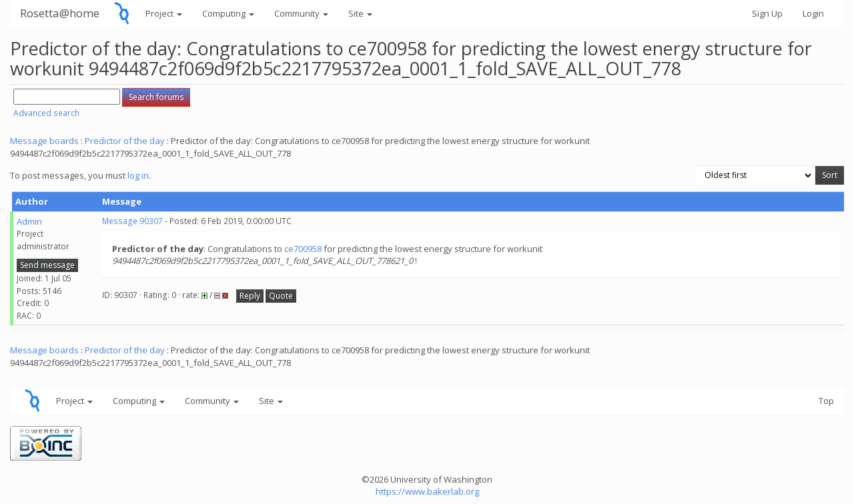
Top (826, 401)
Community (301, 13)
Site (360, 13)
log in (138, 175)
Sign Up (767, 13)
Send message (47, 265)
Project (164, 13)
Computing (228, 13)
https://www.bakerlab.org (427, 491)
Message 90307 (132, 221)
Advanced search (46, 113)
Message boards (44, 141)
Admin (29, 221)
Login (813, 13)
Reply (250, 296)
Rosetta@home (60, 13)
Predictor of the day (125, 141)
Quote (281, 296)
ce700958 (303, 249)
